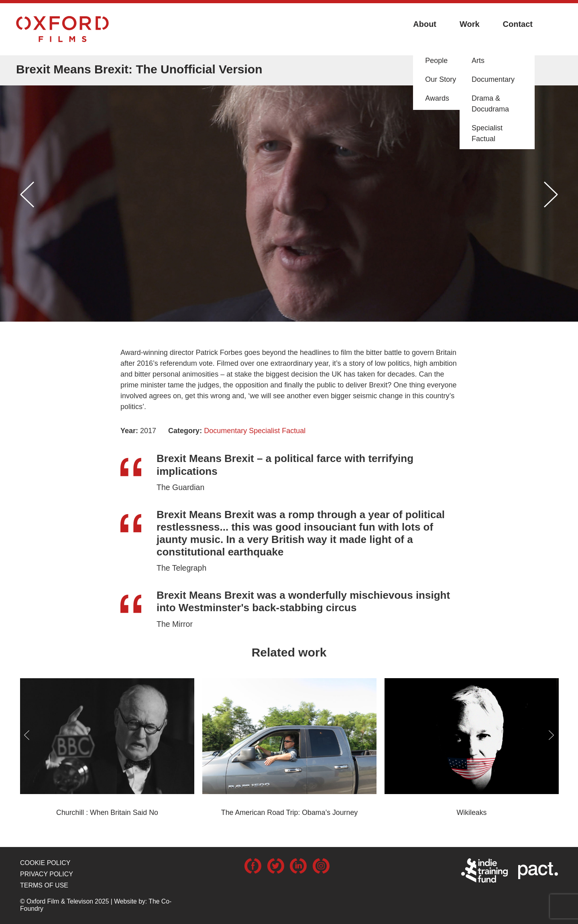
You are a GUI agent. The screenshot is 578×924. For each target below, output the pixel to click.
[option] (289, 197)
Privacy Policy (47, 874)
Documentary (225, 431)
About (425, 24)
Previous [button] (27, 195)
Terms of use (44, 885)
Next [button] (551, 195)
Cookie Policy (45, 863)
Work (470, 24)
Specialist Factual (277, 431)
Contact (518, 24)
